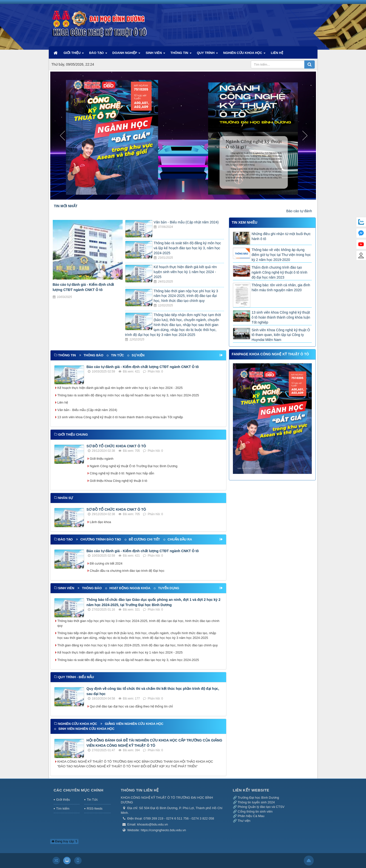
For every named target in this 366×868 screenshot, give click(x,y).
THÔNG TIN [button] (181, 55)
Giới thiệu (63, 800)
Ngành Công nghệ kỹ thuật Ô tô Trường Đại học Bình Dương (134, 466)
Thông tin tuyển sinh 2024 (256, 802)
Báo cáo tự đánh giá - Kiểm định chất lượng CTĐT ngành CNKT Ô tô (143, 367)
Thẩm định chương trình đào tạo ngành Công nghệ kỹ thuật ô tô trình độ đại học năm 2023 (279, 272)
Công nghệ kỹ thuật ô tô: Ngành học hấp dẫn (122, 473)
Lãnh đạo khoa (101, 522)
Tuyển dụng (169, 588)
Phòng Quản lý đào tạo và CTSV (261, 807)
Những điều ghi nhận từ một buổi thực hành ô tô (281, 236)
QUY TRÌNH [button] (207, 55)
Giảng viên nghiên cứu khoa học (134, 724)
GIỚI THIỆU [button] (74, 55)
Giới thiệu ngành (102, 459)
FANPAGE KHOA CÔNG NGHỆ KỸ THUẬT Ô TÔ (270, 354)
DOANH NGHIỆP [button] (127, 55)
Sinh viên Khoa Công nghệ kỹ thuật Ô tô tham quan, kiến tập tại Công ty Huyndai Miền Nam (281, 335)
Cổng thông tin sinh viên (255, 811)
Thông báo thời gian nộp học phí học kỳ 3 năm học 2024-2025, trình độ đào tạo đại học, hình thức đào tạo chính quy (186, 296)
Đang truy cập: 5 (64, 841)
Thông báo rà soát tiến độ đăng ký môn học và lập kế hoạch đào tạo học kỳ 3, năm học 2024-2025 (187, 248)
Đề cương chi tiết (144, 539)
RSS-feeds (95, 808)
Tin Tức (92, 800)
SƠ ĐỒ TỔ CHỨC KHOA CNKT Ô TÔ (116, 446)
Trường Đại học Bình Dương (258, 798)
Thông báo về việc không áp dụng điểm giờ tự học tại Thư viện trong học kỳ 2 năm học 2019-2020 (281, 255)
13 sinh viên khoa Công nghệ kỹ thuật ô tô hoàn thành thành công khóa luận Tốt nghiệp (120, 417)
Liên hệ (63, 402)
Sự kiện (138, 355)
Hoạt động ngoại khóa (130, 588)
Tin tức (117, 355)
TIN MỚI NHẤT (66, 206)
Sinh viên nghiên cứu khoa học (86, 729)
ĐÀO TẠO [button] (98, 55)
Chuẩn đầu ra (180, 539)
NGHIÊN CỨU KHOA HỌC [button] (244, 55)
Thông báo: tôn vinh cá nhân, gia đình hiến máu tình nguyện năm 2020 (281, 288)
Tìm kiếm (63, 808)
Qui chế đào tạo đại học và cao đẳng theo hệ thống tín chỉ (131, 706)
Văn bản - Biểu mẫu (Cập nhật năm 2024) (186, 222)
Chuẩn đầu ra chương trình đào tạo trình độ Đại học (127, 571)
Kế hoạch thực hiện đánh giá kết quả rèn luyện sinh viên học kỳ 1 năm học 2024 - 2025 (185, 272)
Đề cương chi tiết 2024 (106, 563)
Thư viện (244, 821)
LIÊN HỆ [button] (277, 53)
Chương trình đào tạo (101, 539)
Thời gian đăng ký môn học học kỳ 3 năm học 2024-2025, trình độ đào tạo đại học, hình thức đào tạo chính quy (138, 645)
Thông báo (93, 355)
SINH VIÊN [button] (155, 55)
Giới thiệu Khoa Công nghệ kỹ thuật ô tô (119, 481)
